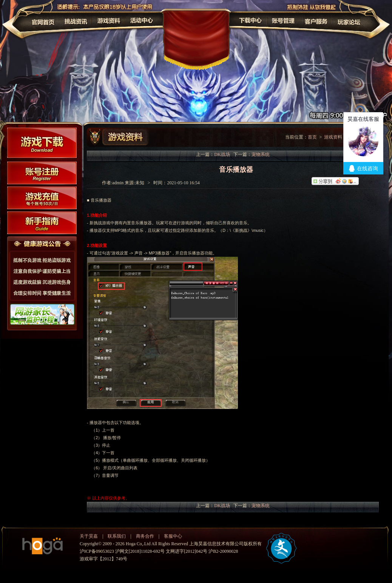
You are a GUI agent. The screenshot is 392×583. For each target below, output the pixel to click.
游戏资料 (333, 137)
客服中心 (173, 536)
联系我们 (117, 536)
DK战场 (222, 154)
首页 (312, 137)
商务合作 (145, 536)
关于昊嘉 (89, 536)
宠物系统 (261, 154)
